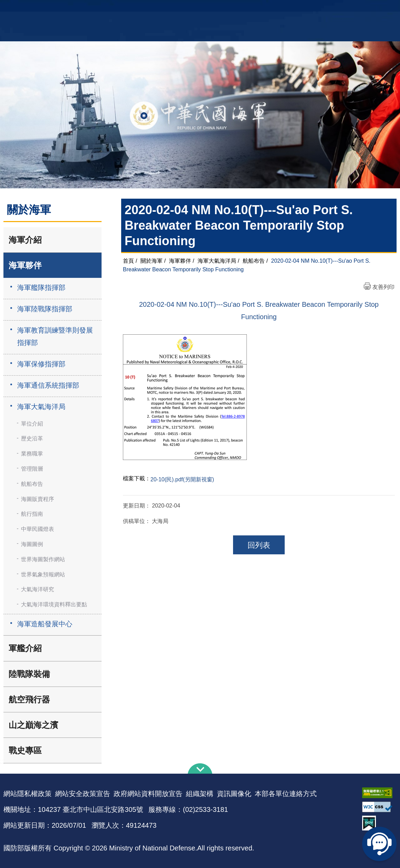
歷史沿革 (32, 438)
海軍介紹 (25, 240)
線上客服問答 (379, 844)
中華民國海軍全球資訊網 (99, 9)
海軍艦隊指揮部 (41, 287)
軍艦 (328, 9)
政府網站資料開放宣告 (148, 794)
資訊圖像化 (234, 794)
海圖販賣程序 (38, 499)
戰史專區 (25, 750)
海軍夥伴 (25, 265)
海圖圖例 (32, 544)
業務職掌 (32, 454)
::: (2, 761)
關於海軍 (151, 261)
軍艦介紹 (25, 648)
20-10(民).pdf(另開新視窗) (182, 479)
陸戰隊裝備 (29, 674)
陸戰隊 (367, 9)
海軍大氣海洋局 (41, 407)
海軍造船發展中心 (45, 624)
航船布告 (32, 484)
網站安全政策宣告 (83, 794)
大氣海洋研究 (38, 589)
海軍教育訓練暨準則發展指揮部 (55, 336)
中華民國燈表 (38, 529)
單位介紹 (32, 424)
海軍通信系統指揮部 (48, 385)
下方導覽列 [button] (200, 768)
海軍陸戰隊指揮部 (45, 309)
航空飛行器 (29, 699)
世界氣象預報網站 (43, 574)
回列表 (259, 545)
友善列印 (383, 287)
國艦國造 (346, 9)
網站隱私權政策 (28, 794)
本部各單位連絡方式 (286, 794)
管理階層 (32, 469)
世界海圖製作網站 (43, 559)
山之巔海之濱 (33, 725)
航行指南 (32, 514)
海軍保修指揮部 (41, 364)
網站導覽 (198, 9)
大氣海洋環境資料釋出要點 (54, 604)
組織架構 (200, 794)
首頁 (128, 261)
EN (214, 9)
